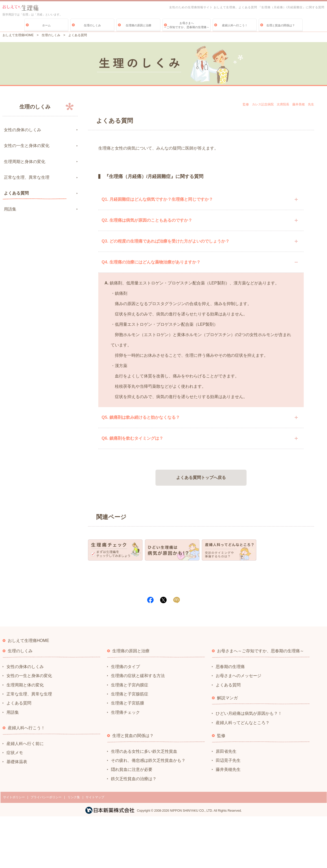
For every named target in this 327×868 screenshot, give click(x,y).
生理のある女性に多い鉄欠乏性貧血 (144, 751)
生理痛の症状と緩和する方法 (138, 676)
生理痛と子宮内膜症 (130, 685)
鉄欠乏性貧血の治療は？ (134, 779)
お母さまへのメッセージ (239, 676)
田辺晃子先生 (228, 760)
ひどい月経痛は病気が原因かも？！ (249, 713)
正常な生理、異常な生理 (27, 177)
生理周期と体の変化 (25, 685)
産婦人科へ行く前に (25, 744)
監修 (221, 736)
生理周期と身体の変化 (25, 162)
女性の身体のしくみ (23, 130)
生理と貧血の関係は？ (281, 25)
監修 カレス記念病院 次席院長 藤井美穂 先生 (278, 104)
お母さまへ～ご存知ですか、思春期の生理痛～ (187, 25)
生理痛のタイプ (125, 667)
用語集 (10, 209)
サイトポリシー (14, 797)
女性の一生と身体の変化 (27, 146)
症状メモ (15, 753)
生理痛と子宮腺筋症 (130, 694)
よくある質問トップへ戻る (201, 478)
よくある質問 (16, 193)
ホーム (46, 25)
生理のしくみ (92, 25)
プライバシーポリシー (46, 797)
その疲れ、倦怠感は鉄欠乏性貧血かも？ (148, 760)
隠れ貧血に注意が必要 (132, 769)
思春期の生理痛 (230, 667)
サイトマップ (95, 797)
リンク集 (74, 797)
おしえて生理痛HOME (18, 35)
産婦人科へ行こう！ (235, 25)
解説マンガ (227, 698)
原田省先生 (226, 751)
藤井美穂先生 (228, 769)
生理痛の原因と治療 (139, 25)
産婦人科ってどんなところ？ (243, 723)
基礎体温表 (17, 762)
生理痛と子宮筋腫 (128, 703)
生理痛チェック (125, 712)
